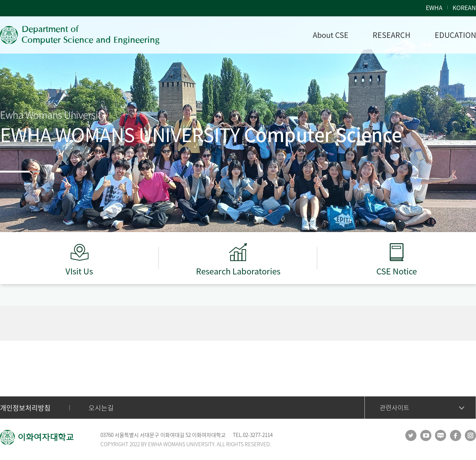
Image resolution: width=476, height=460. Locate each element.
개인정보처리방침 (25, 408)
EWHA (434, 7)
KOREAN (464, 7)
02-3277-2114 (258, 435)
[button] (15, 172)
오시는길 (101, 408)
